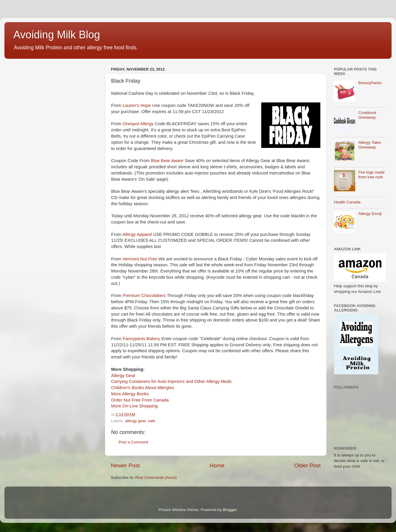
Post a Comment (133, 442)
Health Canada (347, 202)
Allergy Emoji (370, 214)
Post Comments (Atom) (156, 478)
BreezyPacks (370, 83)
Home (217, 465)
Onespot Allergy (138, 124)
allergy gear (135, 421)
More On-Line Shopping (134, 406)
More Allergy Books (130, 394)
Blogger (230, 510)
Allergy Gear (123, 376)
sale (152, 421)
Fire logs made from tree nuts (371, 175)
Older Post (307, 465)
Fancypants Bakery (141, 339)
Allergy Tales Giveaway (369, 145)
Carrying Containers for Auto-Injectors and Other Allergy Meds (171, 381)
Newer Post (125, 465)
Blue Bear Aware (167, 161)
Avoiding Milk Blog (57, 35)
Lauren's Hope (137, 105)
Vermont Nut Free (140, 259)
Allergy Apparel (137, 234)
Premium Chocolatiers (144, 296)
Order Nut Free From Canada (140, 400)
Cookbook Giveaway (367, 115)
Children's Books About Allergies (143, 388)
